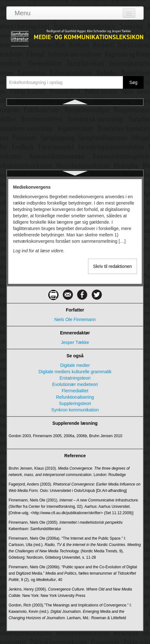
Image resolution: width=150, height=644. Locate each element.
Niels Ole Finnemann (75, 319)
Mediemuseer (75, 146)
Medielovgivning (75, 123)
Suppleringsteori (75, 403)
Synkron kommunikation (75, 410)
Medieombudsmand (75, 158)
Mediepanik (75, 169)
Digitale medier (75, 365)
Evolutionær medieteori (75, 384)
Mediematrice (75, 135)
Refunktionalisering (75, 397)
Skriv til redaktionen (112, 266)
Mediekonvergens (75, 112)
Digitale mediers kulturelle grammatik (75, 372)
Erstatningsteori (75, 378)
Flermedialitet (75, 391)
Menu (23, 13)
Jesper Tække (75, 342)
